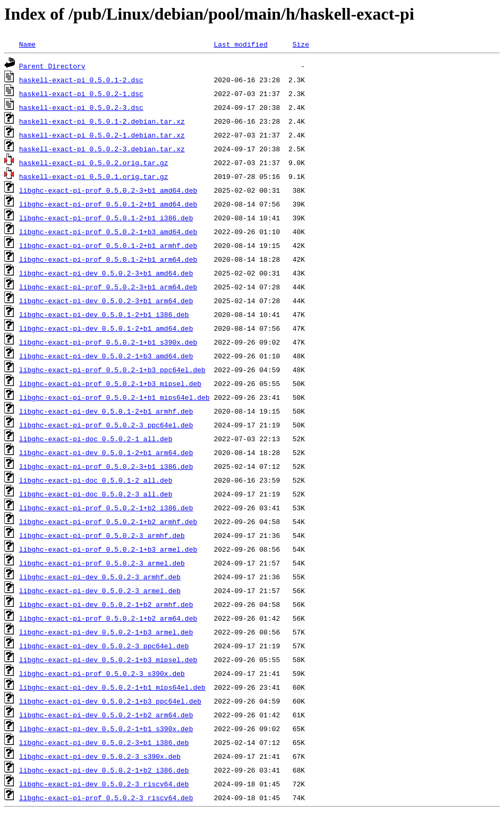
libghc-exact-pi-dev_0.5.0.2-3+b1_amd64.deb (106, 273)
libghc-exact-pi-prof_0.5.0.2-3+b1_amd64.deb (108, 190)
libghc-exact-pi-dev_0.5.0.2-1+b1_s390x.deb (106, 729)
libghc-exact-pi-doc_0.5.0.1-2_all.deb (96, 480)
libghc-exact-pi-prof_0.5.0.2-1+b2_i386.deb (106, 508)
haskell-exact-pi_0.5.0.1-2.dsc (81, 80)
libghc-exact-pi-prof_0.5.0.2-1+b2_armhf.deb (108, 521)
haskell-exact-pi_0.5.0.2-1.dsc (81, 93)
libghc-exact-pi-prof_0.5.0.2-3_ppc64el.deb (106, 425)
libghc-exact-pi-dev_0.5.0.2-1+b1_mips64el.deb (112, 687)
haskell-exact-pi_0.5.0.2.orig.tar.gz (94, 162)
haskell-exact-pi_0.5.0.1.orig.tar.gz (94, 176)
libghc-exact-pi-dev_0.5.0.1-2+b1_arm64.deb (106, 452)
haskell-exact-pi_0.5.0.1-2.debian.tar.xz (102, 121)
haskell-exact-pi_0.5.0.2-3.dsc (81, 107)
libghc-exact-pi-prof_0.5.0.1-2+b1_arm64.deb (108, 259)
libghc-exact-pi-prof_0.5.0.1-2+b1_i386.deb (106, 218)
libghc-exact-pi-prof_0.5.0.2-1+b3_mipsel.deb (110, 383)
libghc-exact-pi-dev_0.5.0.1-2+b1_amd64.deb (106, 328)
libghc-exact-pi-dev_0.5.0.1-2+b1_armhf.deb (106, 411)
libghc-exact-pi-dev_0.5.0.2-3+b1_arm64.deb (106, 301)
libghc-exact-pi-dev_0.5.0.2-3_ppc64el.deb (104, 646)
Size (301, 44)
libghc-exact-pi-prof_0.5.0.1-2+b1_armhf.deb (108, 245)
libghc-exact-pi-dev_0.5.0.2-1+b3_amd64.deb (106, 356)
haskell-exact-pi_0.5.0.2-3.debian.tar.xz (102, 149)
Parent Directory (52, 66)
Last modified (240, 44)
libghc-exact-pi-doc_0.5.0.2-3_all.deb (96, 494)
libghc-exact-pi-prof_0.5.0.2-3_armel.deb (102, 563)
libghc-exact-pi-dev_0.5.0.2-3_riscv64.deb (104, 784)
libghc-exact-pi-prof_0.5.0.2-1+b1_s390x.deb (108, 342)
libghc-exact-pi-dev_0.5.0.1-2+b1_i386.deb (104, 314)
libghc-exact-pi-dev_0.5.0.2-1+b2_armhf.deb (106, 604)
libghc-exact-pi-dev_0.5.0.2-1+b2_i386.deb (104, 770)
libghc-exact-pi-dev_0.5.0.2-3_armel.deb (100, 590)
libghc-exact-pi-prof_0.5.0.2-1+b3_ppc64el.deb (112, 370)
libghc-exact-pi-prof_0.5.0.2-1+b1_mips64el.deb (114, 397)
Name (27, 44)
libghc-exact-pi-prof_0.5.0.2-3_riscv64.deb (106, 798)
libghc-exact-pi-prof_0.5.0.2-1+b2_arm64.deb (108, 618)
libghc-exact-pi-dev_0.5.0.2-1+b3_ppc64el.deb (110, 701)
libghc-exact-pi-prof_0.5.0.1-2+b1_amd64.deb (108, 204)
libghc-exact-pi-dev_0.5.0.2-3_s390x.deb (100, 756)
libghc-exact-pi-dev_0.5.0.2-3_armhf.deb (100, 577)
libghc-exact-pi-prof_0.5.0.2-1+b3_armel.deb (108, 549)
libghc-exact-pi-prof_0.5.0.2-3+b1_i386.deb (106, 466)
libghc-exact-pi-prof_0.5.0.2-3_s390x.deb (102, 673)
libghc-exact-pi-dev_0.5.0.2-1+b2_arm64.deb (106, 715)
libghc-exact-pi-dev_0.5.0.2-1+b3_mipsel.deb (108, 659)
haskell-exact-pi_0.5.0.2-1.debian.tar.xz (102, 135)
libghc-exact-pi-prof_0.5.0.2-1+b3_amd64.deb (108, 232)
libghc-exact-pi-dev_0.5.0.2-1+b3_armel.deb (106, 632)
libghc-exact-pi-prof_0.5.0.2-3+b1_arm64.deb (108, 287)
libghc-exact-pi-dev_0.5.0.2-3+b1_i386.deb (104, 742)
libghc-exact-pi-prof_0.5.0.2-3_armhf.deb (102, 535)
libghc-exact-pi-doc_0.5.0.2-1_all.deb (96, 439)
